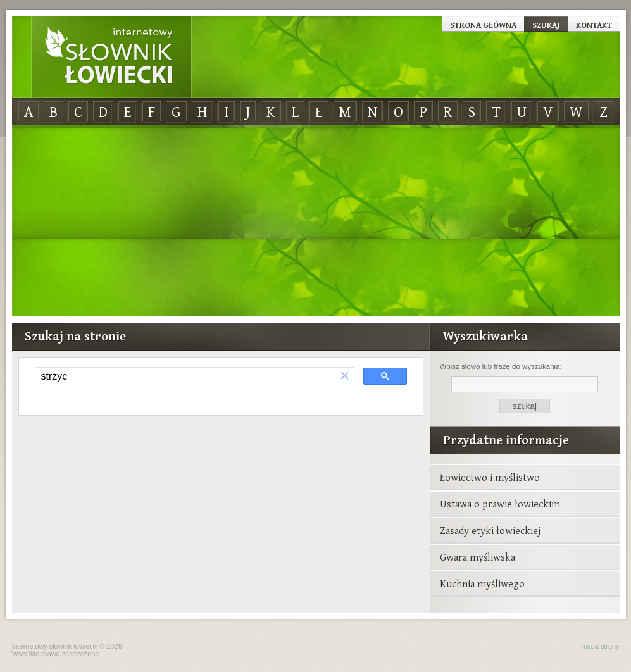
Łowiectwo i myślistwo (490, 477)
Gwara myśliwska (478, 557)
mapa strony (601, 646)
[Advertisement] (316, 221)
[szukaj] (186, 376)
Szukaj (546, 25)
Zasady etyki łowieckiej (490, 530)
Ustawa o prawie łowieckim (500, 504)
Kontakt (594, 25)
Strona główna (483, 25)
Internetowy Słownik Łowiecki (111, 58)
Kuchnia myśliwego (482, 583)
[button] (345, 376)
